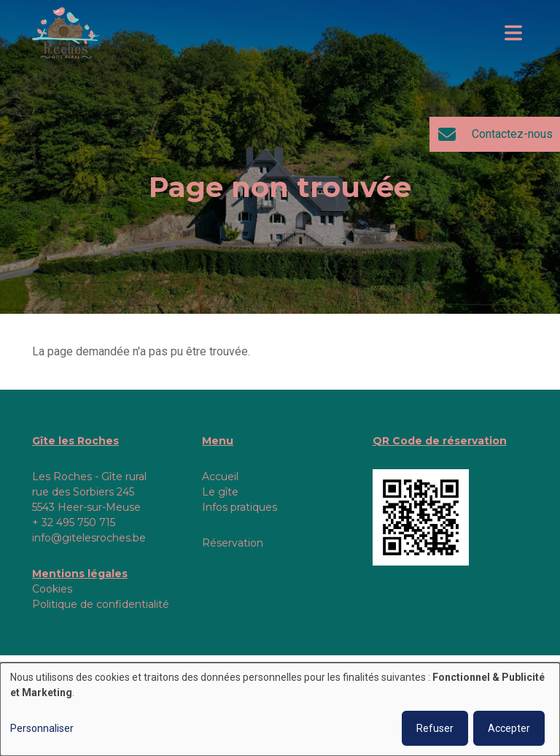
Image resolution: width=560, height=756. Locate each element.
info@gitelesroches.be (89, 538)
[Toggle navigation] (513, 33)
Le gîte (220, 492)
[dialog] (280, 709)
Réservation (233, 543)
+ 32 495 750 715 (74, 522)
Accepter (509, 728)
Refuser (435, 728)
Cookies (52, 589)
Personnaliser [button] (42, 728)
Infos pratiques (240, 507)
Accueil (220, 477)
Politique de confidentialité (101, 604)
